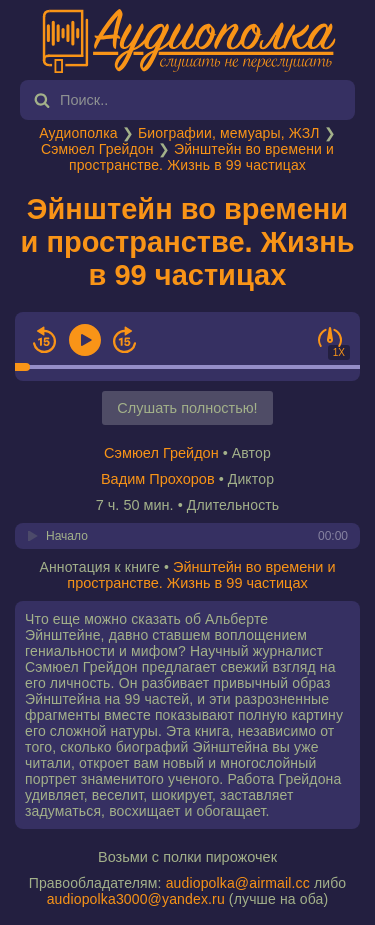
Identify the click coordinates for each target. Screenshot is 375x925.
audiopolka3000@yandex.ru (136, 899)
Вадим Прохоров (158, 479)
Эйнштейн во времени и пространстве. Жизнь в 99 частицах (201, 157)
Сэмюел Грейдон (97, 149)
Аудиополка (78, 133)
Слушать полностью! (187, 408)
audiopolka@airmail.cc (238, 883)
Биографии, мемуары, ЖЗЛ (229, 133)
